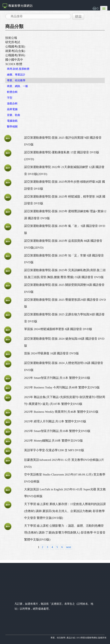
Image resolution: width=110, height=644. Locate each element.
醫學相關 (12, 127)
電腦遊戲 (12, 121)
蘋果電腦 (12, 109)
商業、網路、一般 (17, 86)
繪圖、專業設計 (16, 75)
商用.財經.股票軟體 (18, 69)
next (69, 547)
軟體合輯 (12, 92)
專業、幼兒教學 (16, 80)
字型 (10, 98)
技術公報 (11, 38)
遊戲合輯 (12, 103)
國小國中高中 (14, 60)
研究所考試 (13, 42)
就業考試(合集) (15, 51)
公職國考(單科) (15, 55)
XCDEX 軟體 (14, 64)
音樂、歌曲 (14, 115)
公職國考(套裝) (15, 47)
